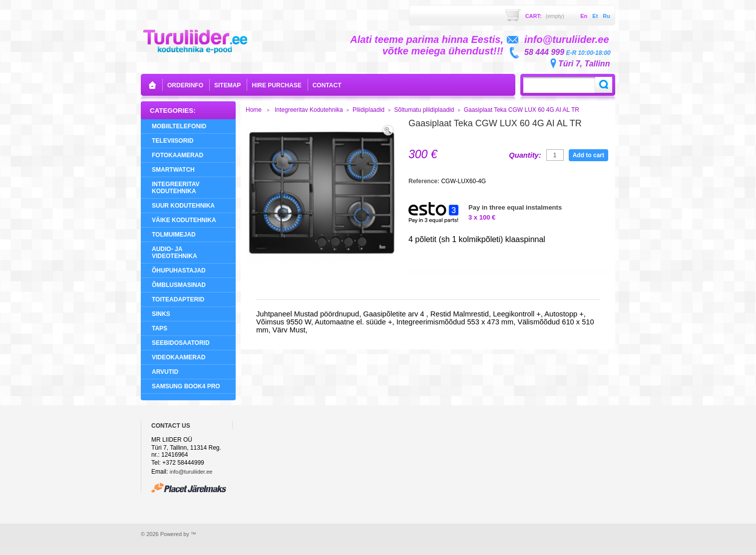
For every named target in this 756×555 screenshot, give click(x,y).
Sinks (161, 314)
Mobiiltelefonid (179, 126)
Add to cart (588, 155)
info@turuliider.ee (191, 472)
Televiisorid (173, 141)
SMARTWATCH (173, 170)
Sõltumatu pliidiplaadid (424, 110)
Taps (160, 328)
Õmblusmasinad (179, 285)
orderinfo (185, 85)
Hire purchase (276, 85)
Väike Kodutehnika (184, 220)
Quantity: (525, 155)
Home (254, 110)
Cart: (545, 16)
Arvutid (165, 372)
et (595, 16)
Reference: (425, 181)
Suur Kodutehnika (183, 206)
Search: (604, 85)
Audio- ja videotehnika (175, 253)
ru (606, 16)
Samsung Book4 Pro (186, 386)
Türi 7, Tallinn (584, 64)
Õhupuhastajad (179, 271)
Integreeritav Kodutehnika (176, 188)
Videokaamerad (179, 357)
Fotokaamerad (178, 155)
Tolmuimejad (174, 235)
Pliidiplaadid (369, 110)
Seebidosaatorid (181, 343)
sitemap (227, 85)
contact (327, 85)
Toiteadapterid (178, 299)
